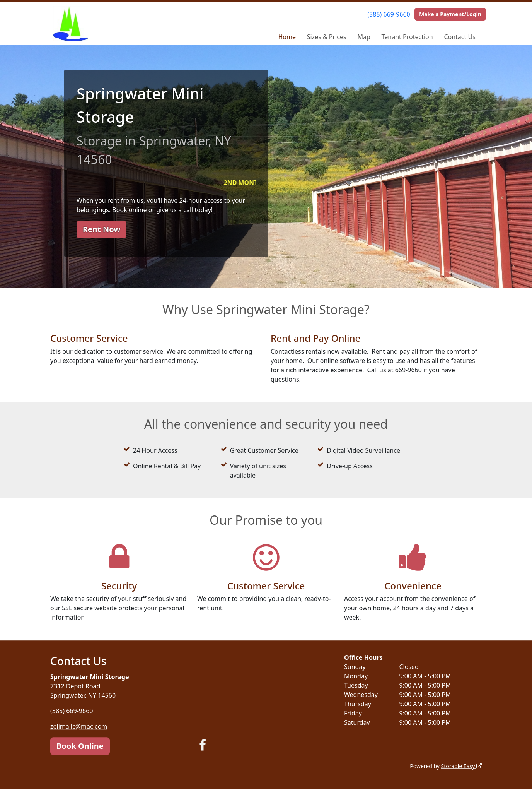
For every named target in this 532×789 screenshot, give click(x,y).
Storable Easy (461, 766)
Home (287, 37)
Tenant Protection (407, 37)
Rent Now (101, 229)
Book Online (80, 746)
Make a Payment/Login (450, 14)
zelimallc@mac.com (79, 726)
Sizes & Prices (327, 37)
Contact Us (460, 37)
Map (364, 37)
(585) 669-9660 (389, 14)
